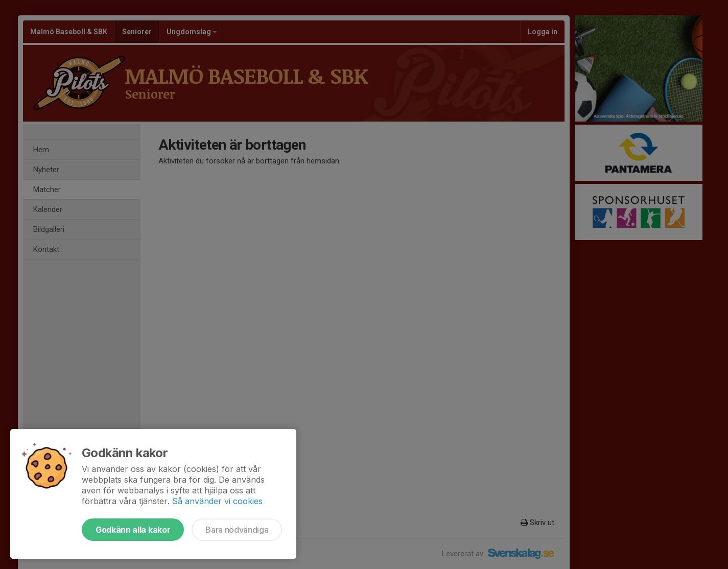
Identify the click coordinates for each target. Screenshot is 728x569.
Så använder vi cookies (217, 501)
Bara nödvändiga (237, 530)
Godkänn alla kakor (133, 530)
